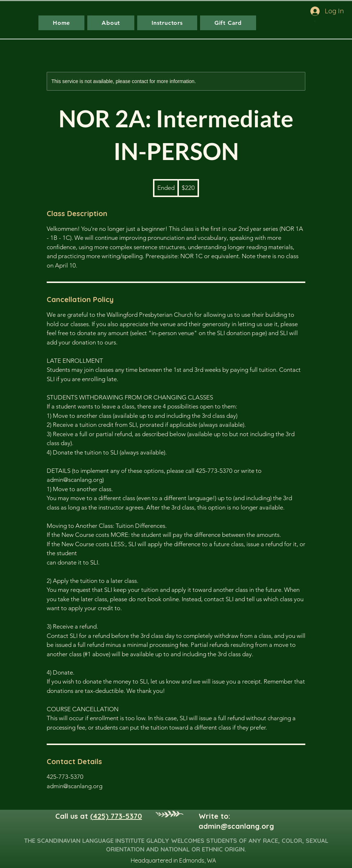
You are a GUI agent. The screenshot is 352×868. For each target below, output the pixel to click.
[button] (332, 21)
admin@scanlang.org (236, 826)
